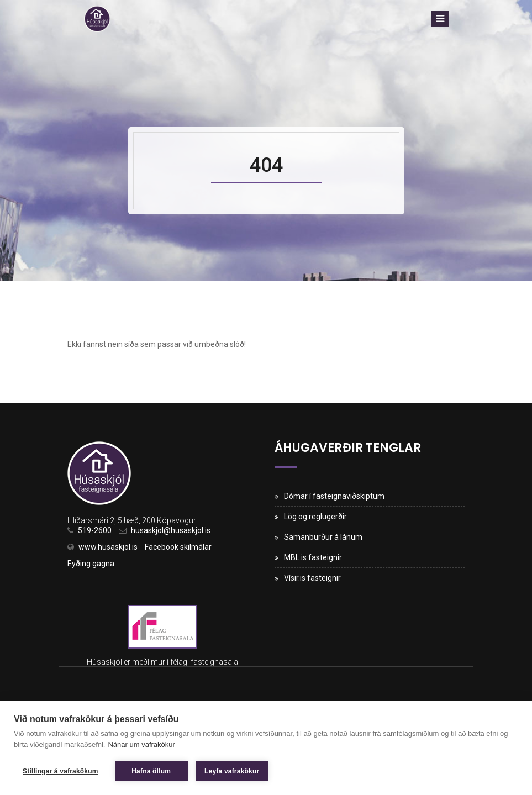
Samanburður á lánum (323, 537)
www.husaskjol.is (108, 547)
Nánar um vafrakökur (141, 744)
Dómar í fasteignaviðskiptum (334, 496)
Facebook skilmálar (178, 547)
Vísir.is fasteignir (312, 578)
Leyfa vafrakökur (232, 771)
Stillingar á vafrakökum (60, 771)
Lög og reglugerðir (315, 517)
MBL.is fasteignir (313, 557)
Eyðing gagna (91, 564)
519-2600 (95, 530)
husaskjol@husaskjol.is (171, 530)
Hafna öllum (151, 771)
